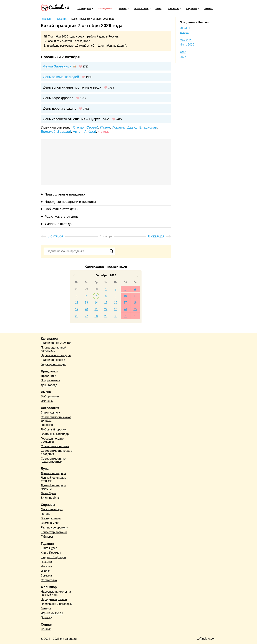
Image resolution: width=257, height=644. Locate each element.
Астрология (141, 9)
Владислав (148, 127)
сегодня (185, 28)
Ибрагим (119, 127)
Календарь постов (53, 360)
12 (77, 303)
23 (116, 309)
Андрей (90, 131)
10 (125, 296)
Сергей (92, 127)
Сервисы (174, 9)
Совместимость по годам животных (53, 460)
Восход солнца (51, 518)
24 (125, 309)
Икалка (46, 571)
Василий (64, 131)
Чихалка (46, 562)
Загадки (46, 608)
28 (77, 289)
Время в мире (50, 523)
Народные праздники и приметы (70, 202)
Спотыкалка (49, 580)
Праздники (105, 9)
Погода (46, 514)
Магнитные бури (52, 509)
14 (96, 303)
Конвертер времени (54, 532)
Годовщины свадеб (54, 364)
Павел (105, 127)
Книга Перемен (51, 553)
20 (86, 309)
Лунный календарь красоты (53, 487)
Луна (158, 9)
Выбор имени (50, 396)
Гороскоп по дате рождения (52, 440)
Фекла (103, 131)
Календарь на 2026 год (56, 343)
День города (49, 385)
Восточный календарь (56, 434)
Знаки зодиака (50, 413)
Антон (78, 131)
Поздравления (50, 380)
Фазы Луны (48, 493)
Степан (79, 127)
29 (86, 289)
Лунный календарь (53, 473)
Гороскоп (47, 425)
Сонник (208, 9)
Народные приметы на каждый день (56, 593)
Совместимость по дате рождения (57, 452)
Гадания (192, 9)
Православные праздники (65, 194)
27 (86, 316)
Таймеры (47, 537)
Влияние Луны (51, 498)
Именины (47, 401)
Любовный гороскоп (54, 429)
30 (96, 289)
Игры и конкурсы (52, 613)
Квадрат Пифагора (53, 557)
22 (106, 309)
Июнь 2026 (187, 45)
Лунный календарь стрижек (53, 479)
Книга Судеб (49, 548)
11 (135, 296)
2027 (183, 57)
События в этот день (61, 209)
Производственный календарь (54, 349)
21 (96, 309)
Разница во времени (54, 528)
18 (135, 303)
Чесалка (46, 566)
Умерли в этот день (60, 224)
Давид (132, 127)
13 (86, 303)
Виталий (48, 131)
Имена (123, 9)
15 (106, 303)
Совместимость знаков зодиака (56, 419)
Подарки (46, 618)
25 (135, 309)
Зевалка (46, 576)
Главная (46, 19)
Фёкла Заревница (57, 66)
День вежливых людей (61, 77)
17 (125, 303)
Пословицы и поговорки (57, 604)
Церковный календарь (56, 355)
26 (77, 316)
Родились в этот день (61, 216)
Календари (84, 9)
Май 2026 (186, 40)
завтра (184, 32)
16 (116, 303)
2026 (183, 52)
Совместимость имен (55, 446)
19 (77, 309)
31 (125, 316)
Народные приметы (54, 599)
